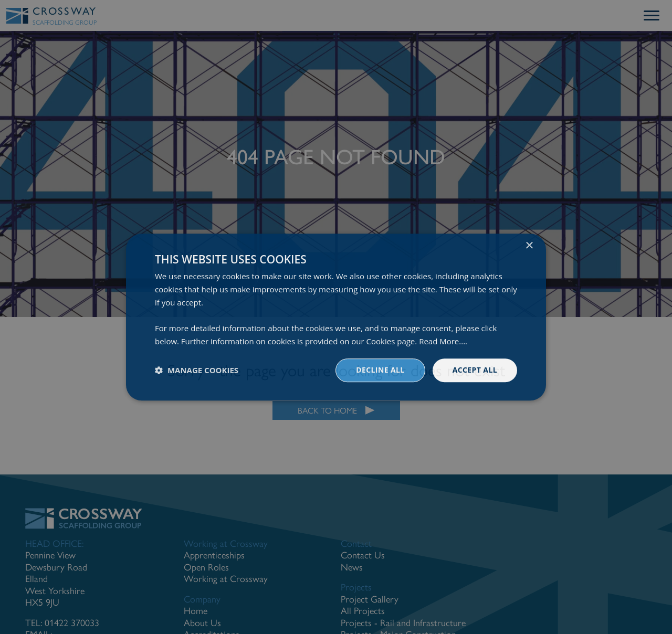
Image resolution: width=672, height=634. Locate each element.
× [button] (529, 246)
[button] (197, 370)
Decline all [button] (380, 370)
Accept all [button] (475, 370)
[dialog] (336, 317)
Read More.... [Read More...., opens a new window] (443, 341)
